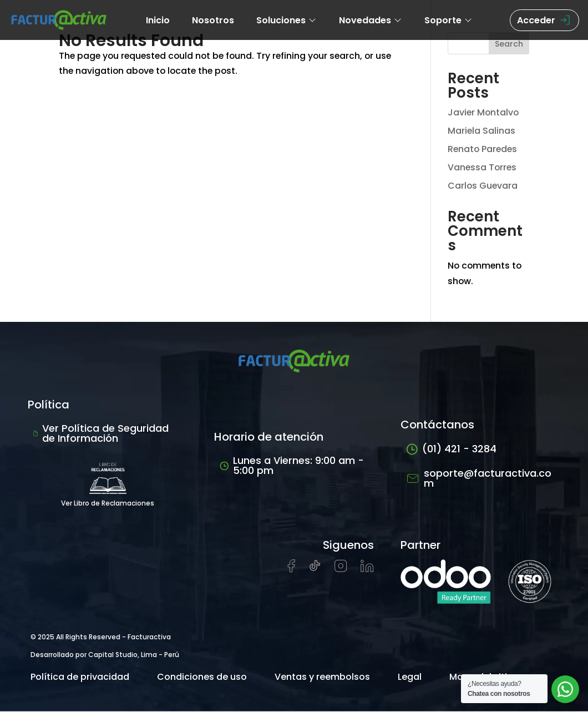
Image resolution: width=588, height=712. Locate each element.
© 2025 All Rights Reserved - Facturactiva (101, 637)
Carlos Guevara (483, 186)
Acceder (544, 20)
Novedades (371, 20)
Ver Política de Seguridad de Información (101, 434)
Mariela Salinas (482, 131)
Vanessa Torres (483, 167)
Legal (410, 677)
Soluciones (287, 20)
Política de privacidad (80, 677)
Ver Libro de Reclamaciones (108, 483)
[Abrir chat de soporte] (565, 689)
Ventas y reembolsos (322, 677)
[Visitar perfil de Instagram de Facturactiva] (341, 570)
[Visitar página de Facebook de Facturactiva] (291, 570)
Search (509, 44)
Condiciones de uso (202, 677)
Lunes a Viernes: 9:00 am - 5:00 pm (292, 466)
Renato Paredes (483, 149)
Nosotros (213, 20)
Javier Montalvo (484, 112)
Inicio (158, 20)
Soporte (448, 20)
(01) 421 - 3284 (451, 449)
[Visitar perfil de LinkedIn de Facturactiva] (367, 570)
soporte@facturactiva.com (479, 479)
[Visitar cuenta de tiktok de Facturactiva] (315, 570)
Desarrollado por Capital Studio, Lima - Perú (105, 655)
